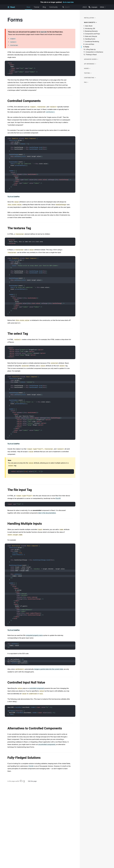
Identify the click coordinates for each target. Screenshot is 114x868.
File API (58, 498)
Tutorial (36, 7)
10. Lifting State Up (90, 49)
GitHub (103, 7)
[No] (24, 781)
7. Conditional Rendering (91, 42)
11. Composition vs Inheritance (93, 52)
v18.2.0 (85, 7)
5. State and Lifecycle (90, 36)
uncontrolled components (47, 744)
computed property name (34, 635)
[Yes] (21, 781)
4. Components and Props (92, 34)
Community (53, 7)
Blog (44, 7)
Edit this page (32, 781)
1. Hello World (88, 26)
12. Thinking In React (90, 55)
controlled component (37, 688)
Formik (31, 766)
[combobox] (72, 7)
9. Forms (86, 47)
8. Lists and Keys (89, 44)
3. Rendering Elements (91, 31)
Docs (28, 8)
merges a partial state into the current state (49, 669)
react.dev (44, 32)
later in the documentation (47, 513)
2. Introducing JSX (89, 29)
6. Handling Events (89, 39)
